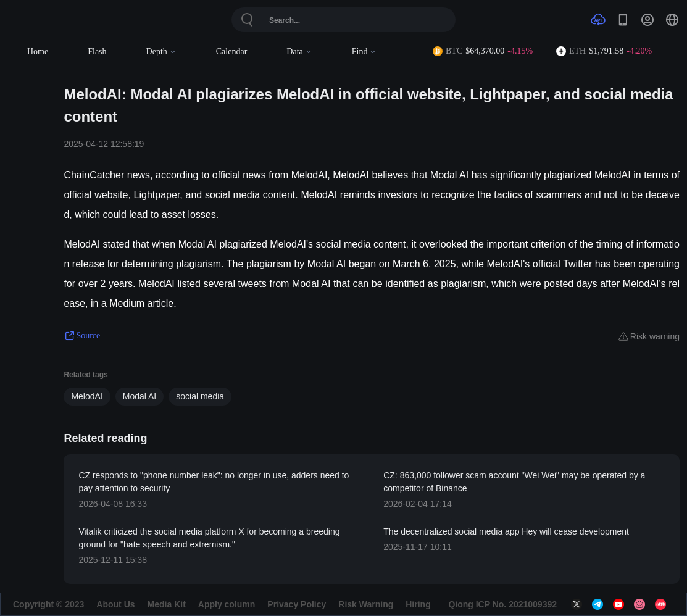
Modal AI (139, 396)
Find (364, 52)
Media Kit (167, 604)
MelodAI (87, 396)
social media (200, 396)
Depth (161, 52)
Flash (97, 52)
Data (299, 52)
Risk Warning (366, 604)
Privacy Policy (297, 604)
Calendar (232, 52)
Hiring (418, 604)
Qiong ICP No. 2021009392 (502, 604)
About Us (115, 604)
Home (38, 52)
